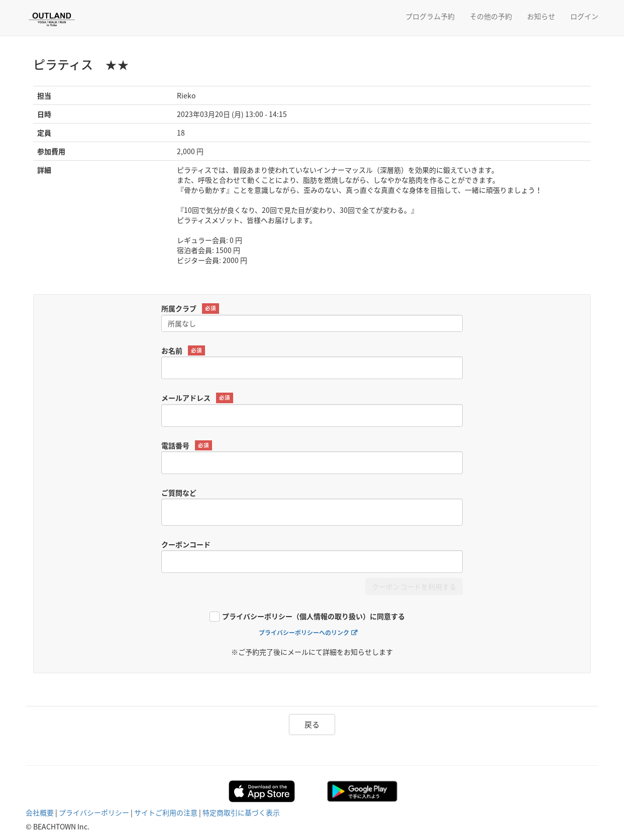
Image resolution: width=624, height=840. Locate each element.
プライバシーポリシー (94, 812)
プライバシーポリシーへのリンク (304, 633)
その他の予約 (491, 16)
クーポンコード (186, 544)
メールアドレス (197, 398)
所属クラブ (190, 309)
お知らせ (541, 16)
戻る (312, 725)
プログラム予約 (430, 16)
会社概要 (40, 812)
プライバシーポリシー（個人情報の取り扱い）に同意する (314, 617)
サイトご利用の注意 (166, 812)
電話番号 (187, 446)
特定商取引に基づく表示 (241, 812)
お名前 (183, 351)
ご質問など (179, 493)
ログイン (584, 16)
